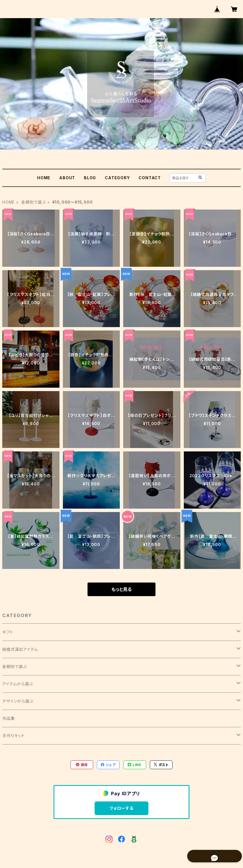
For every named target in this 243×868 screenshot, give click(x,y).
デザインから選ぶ (18, 701)
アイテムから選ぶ (18, 684)
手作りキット (14, 736)
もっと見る (121, 589)
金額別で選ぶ (34, 202)
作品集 (8, 718)
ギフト (8, 632)
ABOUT (67, 178)
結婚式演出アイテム (20, 649)
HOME (44, 178)
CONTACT (150, 178)
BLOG (90, 178)
